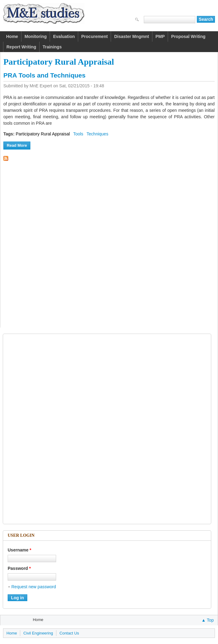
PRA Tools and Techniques (44, 75)
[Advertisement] (35, 429)
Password (19, 568)
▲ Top (208, 620)
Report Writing (21, 47)
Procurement (94, 36)
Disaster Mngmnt (132, 36)
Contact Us (69, 633)
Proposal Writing (188, 36)
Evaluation (64, 36)
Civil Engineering (38, 633)
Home (12, 36)
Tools (78, 134)
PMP (160, 36)
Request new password (34, 587)
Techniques (97, 134)
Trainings (52, 47)
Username (19, 550)
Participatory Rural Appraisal (43, 134)
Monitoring (36, 36)
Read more (19, 145)
